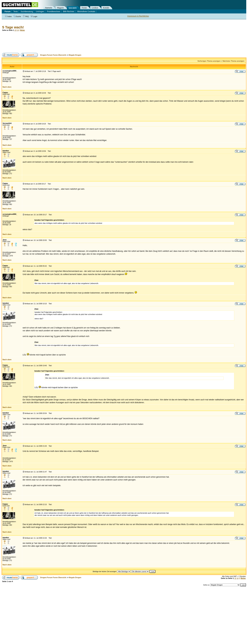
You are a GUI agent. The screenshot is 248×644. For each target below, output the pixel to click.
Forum (84, 8)
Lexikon (95, 8)
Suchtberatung (27, 12)
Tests (15, 12)
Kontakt (106, 8)
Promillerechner (54, 12)
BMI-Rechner (69, 12)
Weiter (22, 30)
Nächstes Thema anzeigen (233, 61)
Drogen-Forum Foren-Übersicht (53, 55)
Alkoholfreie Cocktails (86, 12)
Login (34, 16)
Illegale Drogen (75, 55)
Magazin (60, 8)
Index (8, 16)
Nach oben (7, 87)
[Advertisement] (59, 42)
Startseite (49, 8)
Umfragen (40, 12)
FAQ (26, 16)
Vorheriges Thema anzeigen (209, 61)
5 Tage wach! (13, 27)
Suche (17, 16)
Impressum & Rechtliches (138, 16)
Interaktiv (73, 8)
